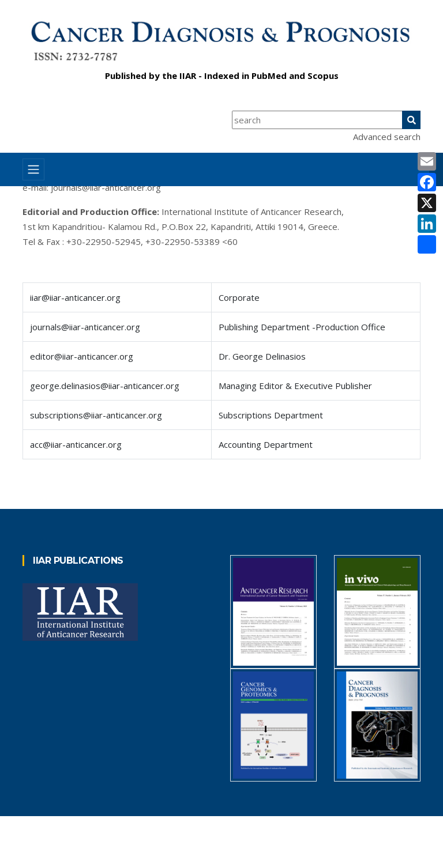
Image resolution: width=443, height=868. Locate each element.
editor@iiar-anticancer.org (82, 356)
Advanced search (387, 137)
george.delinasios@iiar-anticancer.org (105, 386)
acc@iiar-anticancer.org (76, 444)
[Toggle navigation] (33, 169)
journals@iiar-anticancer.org (106, 187)
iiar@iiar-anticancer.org (75, 297)
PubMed (269, 76)
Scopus (323, 76)
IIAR (188, 76)
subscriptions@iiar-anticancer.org (96, 415)
